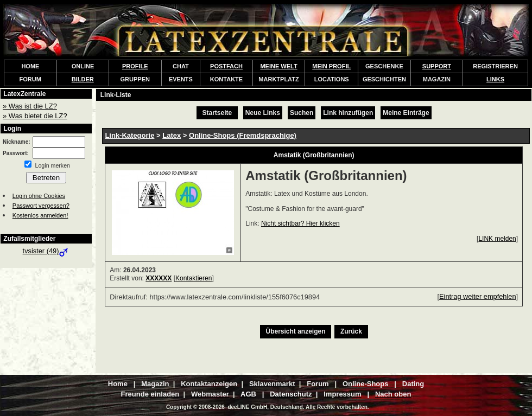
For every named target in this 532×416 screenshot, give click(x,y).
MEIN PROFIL (331, 66)
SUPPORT (437, 66)
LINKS (495, 79)
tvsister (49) (46, 251)
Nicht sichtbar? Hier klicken (300, 223)
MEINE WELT (278, 66)
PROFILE (135, 66)
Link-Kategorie (129, 135)
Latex (172, 135)
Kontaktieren (194, 278)
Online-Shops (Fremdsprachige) (243, 135)
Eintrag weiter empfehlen (478, 296)
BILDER (83, 79)
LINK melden (497, 239)
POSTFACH (226, 66)
